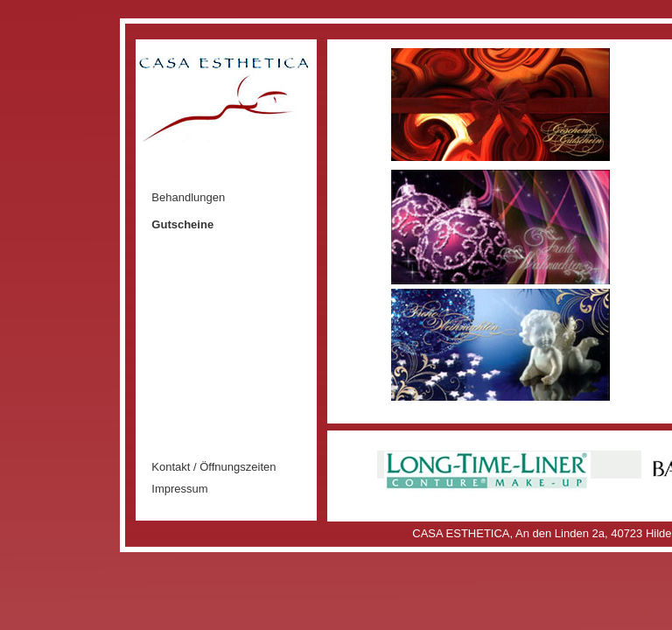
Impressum (179, 489)
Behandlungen (188, 197)
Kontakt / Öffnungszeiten (213, 467)
